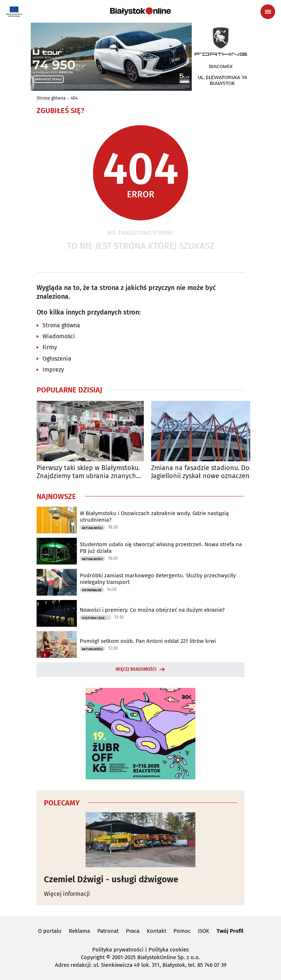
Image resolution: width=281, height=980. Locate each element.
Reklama (79, 931)
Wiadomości (59, 336)
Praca (133, 931)
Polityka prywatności (118, 950)
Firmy (50, 347)
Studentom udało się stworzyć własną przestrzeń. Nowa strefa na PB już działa (161, 548)
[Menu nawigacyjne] (268, 12)
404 (74, 98)
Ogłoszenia (57, 359)
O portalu (50, 931)
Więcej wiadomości (136, 669)
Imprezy (53, 370)
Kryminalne (92, 590)
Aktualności (92, 528)
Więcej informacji (67, 894)
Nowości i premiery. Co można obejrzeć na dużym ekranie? (152, 610)
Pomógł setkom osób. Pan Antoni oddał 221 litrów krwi (148, 641)
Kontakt (156, 931)
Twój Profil (230, 931)
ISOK (204, 931)
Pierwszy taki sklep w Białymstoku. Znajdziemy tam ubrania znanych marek (88, 472)
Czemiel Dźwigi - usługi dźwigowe (111, 879)
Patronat (108, 931)
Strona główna (51, 98)
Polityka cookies (169, 950)
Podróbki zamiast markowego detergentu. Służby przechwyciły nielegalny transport (158, 579)
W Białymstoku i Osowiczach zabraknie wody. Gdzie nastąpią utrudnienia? (154, 517)
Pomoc (182, 931)
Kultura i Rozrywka (97, 618)
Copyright (93, 957)
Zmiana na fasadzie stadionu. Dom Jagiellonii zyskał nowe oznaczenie (203, 472)
